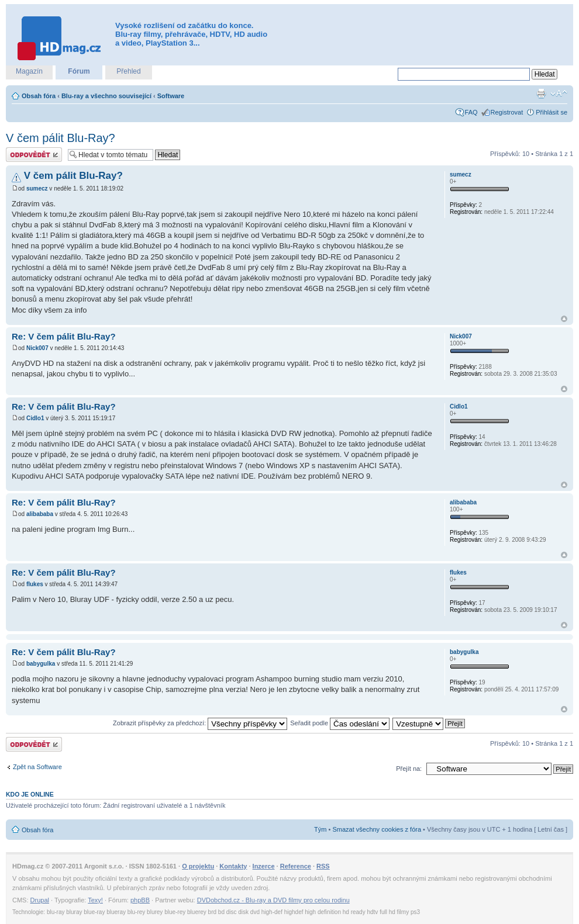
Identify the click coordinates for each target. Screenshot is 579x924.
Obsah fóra (39, 96)
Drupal (40, 900)
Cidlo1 (35, 418)
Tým (320, 829)
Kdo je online (30, 794)
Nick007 (37, 348)
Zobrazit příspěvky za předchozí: (200, 723)
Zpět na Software (37, 767)
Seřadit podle (340, 723)
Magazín (29, 71)
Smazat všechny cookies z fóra (377, 829)
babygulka (41, 664)
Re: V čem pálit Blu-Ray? (64, 336)
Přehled (128, 71)
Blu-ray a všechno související (106, 96)
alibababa (40, 514)
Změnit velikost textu (559, 94)
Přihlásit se (552, 112)
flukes (35, 584)
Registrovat (507, 112)
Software (171, 96)
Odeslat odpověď (34, 155)
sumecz (37, 188)
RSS (323, 866)
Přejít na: (409, 769)
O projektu (198, 866)
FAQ (471, 112)
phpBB (140, 900)
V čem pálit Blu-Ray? (61, 138)
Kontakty (233, 866)
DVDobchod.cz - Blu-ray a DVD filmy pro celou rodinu (273, 900)
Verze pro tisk (541, 94)
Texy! (95, 900)
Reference (296, 866)
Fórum (79, 71)
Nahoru (564, 319)
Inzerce (264, 866)
